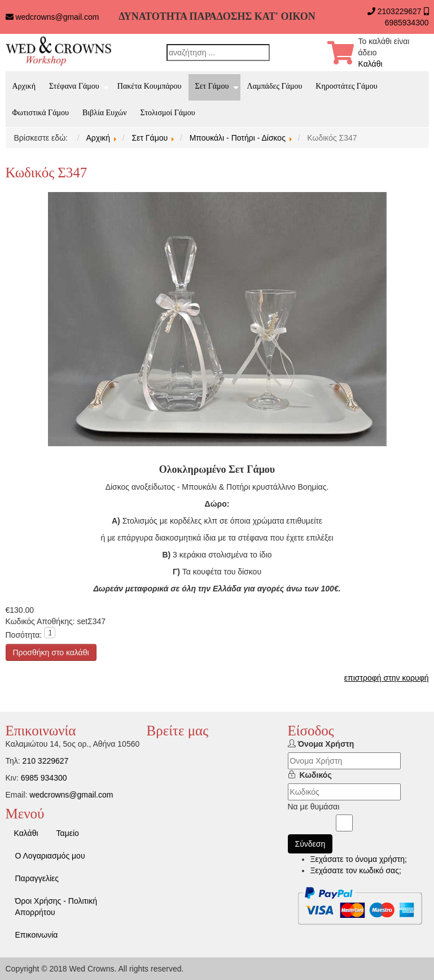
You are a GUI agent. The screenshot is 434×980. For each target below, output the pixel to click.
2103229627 (400, 11)
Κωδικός (316, 775)
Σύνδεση (310, 844)
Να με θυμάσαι (314, 807)
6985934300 (407, 23)
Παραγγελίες (37, 878)
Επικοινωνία (37, 935)
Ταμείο (68, 833)
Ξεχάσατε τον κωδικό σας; (356, 870)
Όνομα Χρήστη (326, 744)
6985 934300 (44, 778)
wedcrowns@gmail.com (57, 17)
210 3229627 (46, 761)
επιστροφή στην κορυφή (387, 678)
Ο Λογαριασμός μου (50, 856)
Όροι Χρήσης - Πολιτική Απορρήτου (56, 907)
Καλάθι (371, 64)
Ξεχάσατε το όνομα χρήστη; (359, 859)
